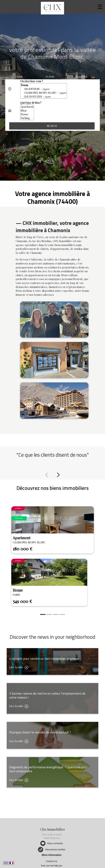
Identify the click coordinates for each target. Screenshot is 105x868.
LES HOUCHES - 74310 (44, 97)
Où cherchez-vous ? (32, 81)
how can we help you (52, 866)
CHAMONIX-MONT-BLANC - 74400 (44, 93)
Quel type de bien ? (31, 103)
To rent (50, 76)
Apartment (27, 107)
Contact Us (52, 861)
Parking (27, 118)
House (27, 114)
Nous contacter (55, 843)
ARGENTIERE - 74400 (44, 89)
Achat (19, 76)
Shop (27, 110)
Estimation (81, 76)
